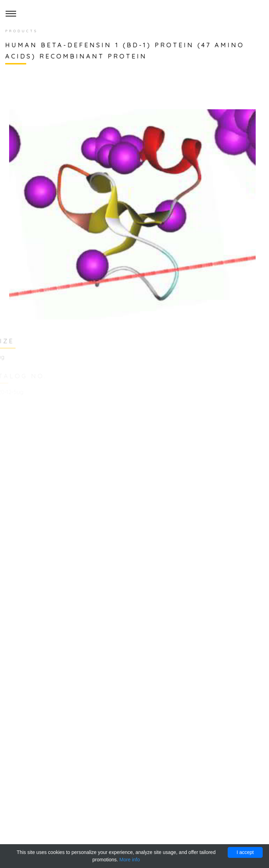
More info (130, 860)
